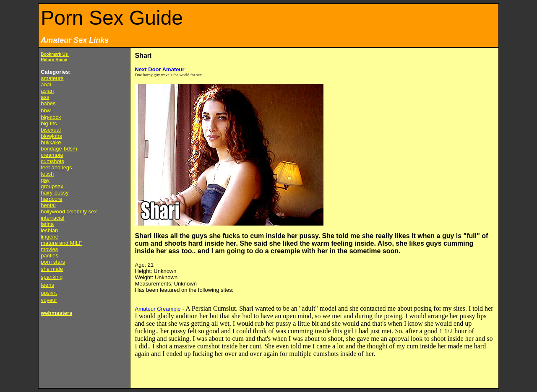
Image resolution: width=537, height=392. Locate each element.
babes (48, 103)
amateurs (52, 78)
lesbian (49, 230)
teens (47, 285)
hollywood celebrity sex (69, 212)
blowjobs (51, 136)
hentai (48, 205)
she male (52, 269)
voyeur (49, 300)
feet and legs (56, 167)
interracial (52, 218)
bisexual (51, 130)
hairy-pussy (55, 193)
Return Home (54, 60)
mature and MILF (61, 243)
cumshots (52, 161)
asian (47, 91)
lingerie (50, 237)
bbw (46, 110)
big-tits (49, 123)
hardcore (51, 199)
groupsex (52, 186)
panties (50, 256)
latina (47, 224)
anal (46, 84)
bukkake (51, 142)
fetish (47, 174)
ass (45, 97)
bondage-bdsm (59, 149)
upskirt (49, 293)
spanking (52, 277)
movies (49, 249)
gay (45, 180)
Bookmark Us (55, 54)
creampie (52, 155)
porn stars (53, 262)
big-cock (51, 117)
